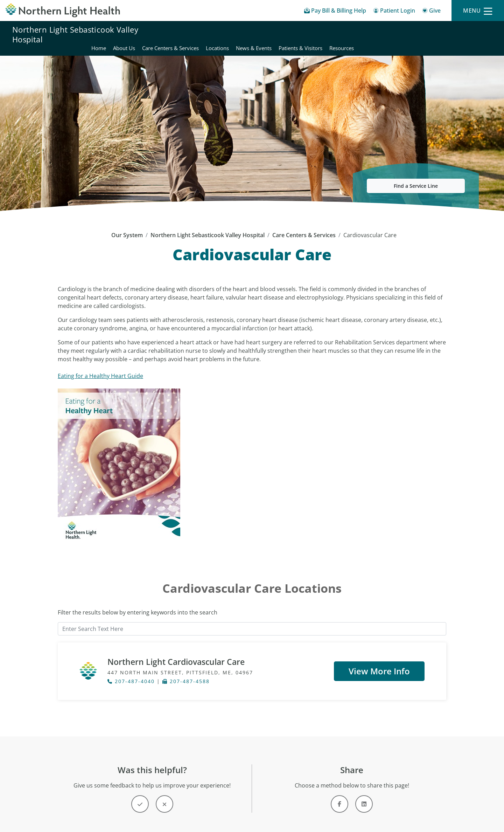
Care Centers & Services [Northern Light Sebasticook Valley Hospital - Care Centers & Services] (308, 34)
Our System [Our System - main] (127, 227)
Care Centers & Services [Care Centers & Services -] (304, 227)
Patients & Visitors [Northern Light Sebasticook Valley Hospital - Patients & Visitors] (438, 34)
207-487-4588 (186, 673)
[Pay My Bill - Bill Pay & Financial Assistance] (335, 12)
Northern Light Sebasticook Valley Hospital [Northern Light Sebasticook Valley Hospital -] (208, 227)
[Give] (431, 12)
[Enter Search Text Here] (252, 620)
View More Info (379, 662)
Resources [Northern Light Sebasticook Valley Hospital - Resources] (479, 34)
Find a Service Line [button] (416, 177)
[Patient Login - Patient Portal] (394, 12)
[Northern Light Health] (63, 11)
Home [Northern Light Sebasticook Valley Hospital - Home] (236, 34)
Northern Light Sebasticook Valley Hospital (75, 34)
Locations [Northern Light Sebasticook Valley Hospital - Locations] (355, 34)
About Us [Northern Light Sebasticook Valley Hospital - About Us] (262, 34)
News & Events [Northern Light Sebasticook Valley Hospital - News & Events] (391, 34)
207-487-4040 (131, 673)
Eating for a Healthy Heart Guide (100, 367)
